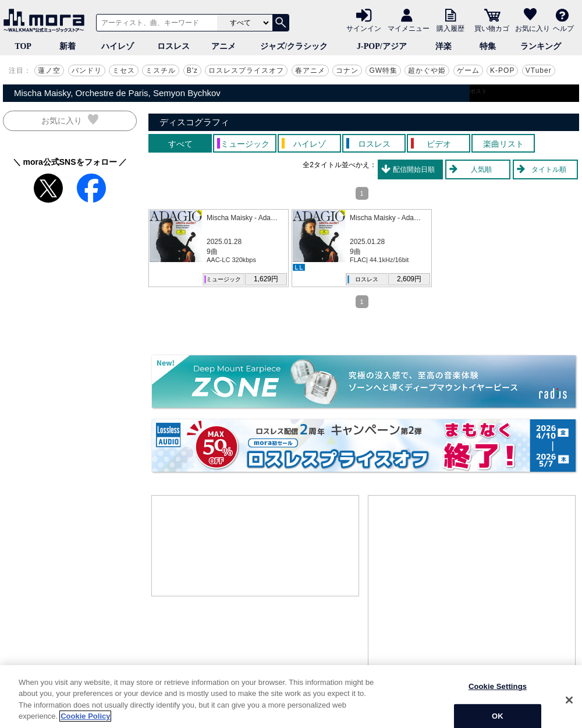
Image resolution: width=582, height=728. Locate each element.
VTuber (539, 70)
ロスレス (173, 46)
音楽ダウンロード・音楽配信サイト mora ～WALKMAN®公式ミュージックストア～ (47, 20)
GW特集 (383, 70)
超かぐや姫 (427, 70)
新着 (68, 46)
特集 (488, 46)
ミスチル (161, 70)
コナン (347, 70)
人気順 (481, 169)
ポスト (478, 91)
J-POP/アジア (382, 46)
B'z (192, 70)
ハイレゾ (118, 46)
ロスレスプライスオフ (246, 70)
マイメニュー (409, 28)
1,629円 (266, 279)
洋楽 (443, 46)
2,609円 (409, 279)
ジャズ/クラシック (294, 46)
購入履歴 (450, 28)
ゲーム (468, 70)
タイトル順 (549, 169)
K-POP (502, 70)
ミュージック (223, 279)
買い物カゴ (492, 28)
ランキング (541, 46)
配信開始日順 (414, 169)
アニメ (223, 46)
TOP (23, 46)
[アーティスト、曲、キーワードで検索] (155, 23)
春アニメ (310, 70)
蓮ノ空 (49, 70)
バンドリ (87, 70)
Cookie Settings (498, 708)
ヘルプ (563, 28)
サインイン (364, 28)
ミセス (124, 70)
